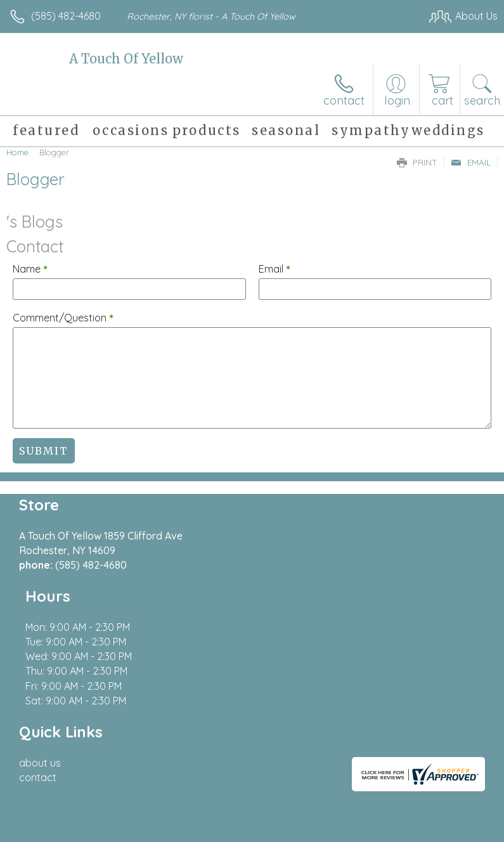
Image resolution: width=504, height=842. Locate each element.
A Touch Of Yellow (126, 59)
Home (17, 152)
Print (417, 162)
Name (30, 269)
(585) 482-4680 (66, 16)
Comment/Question (63, 318)
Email (471, 162)
